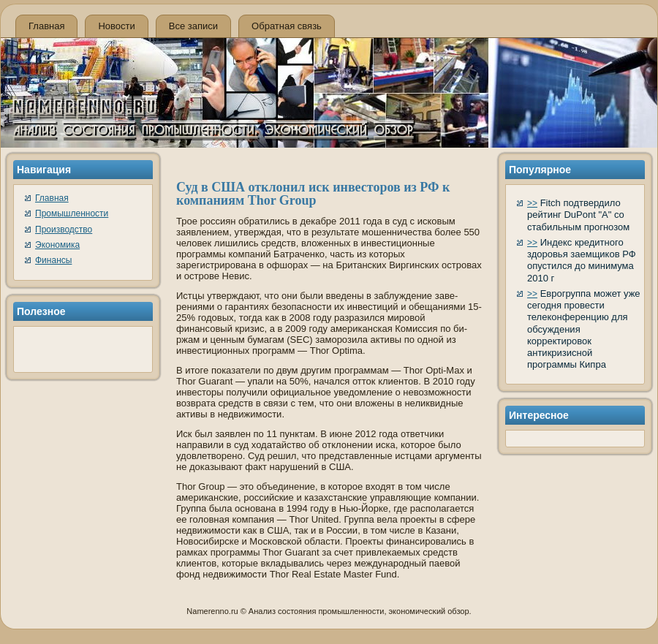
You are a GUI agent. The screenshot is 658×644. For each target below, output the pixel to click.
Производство (64, 230)
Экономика (57, 245)
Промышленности (72, 213)
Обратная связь (287, 26)
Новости (116, 26)
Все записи (193, 26)
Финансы (53, 260)
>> (532, 203)
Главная (46, 26)
